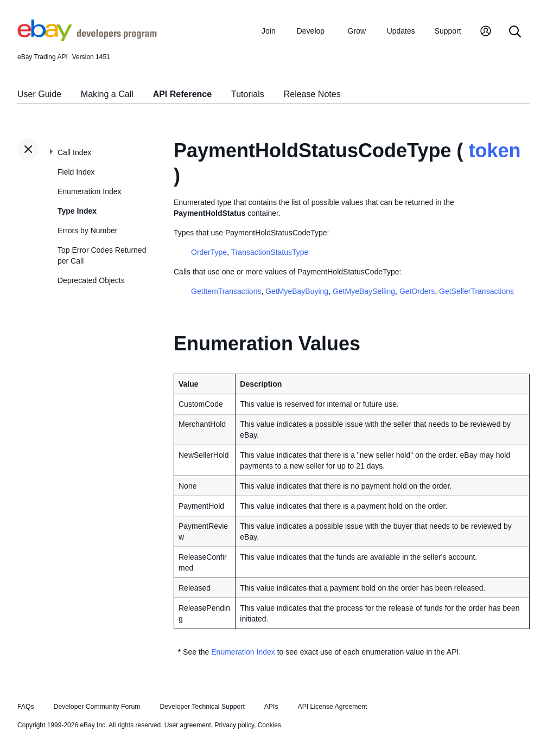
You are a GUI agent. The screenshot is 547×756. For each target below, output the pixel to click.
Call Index (74, 152)
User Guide (39, 94)
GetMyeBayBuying (297, 291)
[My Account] (486, 32)
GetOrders (417, 291)
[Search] (515, 32)
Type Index (77, 211)
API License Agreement (332, 707)
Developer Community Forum (97, 707)
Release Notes (312, 94)
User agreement (188, 725)
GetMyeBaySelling (364, 291)
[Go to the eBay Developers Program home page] (87, 39)
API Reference (183, 94)
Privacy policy (234, 725)
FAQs (26, 707)
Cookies (269, 725)
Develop (311, 31)
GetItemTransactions (226, 291)
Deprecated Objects (91, 280)
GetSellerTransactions (476, 291)
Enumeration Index (90, 191)
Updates (401, 31)
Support (448, 31)
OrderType (209, 252)
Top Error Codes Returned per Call (102, 255)
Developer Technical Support (202, 707)
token (494, 150)
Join (269, 31)
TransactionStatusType (270, 252)
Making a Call (107, 94)
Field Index (76, 172)
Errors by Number (87, 230)
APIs (271, 707)
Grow (357, 31)
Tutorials (248, 94)
